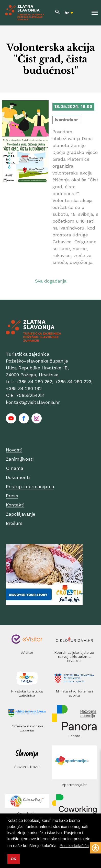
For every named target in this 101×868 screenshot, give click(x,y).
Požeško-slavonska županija (27, 728)
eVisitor (27, 652)
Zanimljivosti (20, 459)
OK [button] (14, 859)
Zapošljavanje (21, 514)
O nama (15, 468)
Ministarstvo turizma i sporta (74, 693)
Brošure (14, 523)
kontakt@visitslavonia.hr (33, 402)
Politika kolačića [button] (74, 846)
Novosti (14, 450)
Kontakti (15, 505)
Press (12, 496)
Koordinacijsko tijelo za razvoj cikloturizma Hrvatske (74, 657)
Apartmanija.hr (74, 785)
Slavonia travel (27, 767)
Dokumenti (18, 477)
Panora (74, 736)
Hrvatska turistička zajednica (27, 693)
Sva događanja (51, 281)
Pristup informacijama (30, 486)
